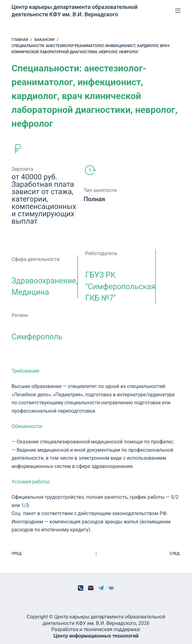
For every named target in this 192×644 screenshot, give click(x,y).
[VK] (111, 588)
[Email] (91, 588)
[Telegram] (101, 588)
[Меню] (178, 11)
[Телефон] (81, 588)
